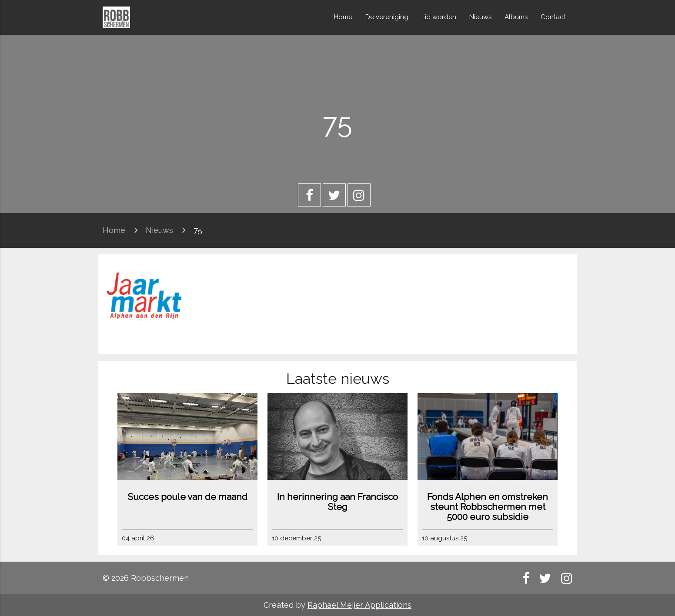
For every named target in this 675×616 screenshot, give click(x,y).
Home (343, 17)
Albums (516, 17)
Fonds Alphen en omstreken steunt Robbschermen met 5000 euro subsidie (488, 507)
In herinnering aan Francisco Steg (337, 502)
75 (198, 230)
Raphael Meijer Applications (359, 605)
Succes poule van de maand (187, 497)
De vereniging (387, 17)
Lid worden (439, 17)
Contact (553, 17)
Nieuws (480, 17)
